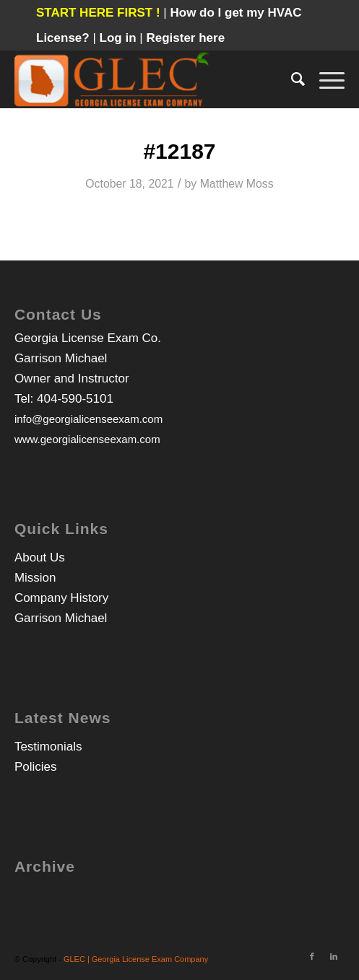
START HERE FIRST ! (98, 13)
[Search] (291, 79)
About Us (40, 557)
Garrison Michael (61, 618)
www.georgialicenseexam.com (87, 439)
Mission (35, 578)
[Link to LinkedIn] (334, 956)
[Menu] (325, 79)
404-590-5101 (75, 399)
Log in (120, 38)
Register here (185, 38)
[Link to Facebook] (312, 956)
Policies (36, 767)
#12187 (179, 151)
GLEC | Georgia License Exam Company (136, 959)
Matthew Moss (237, 184)
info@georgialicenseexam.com (88, 419)
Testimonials (48, 747)
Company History (61, 598)
